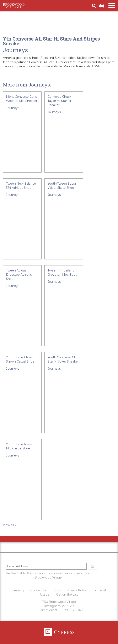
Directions (49, 610)
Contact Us (38, 590)
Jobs (57, 590)
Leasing (18, 590)
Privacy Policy (77, 590)
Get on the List (67, 595)
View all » (9, 525)
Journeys (15, 50)
